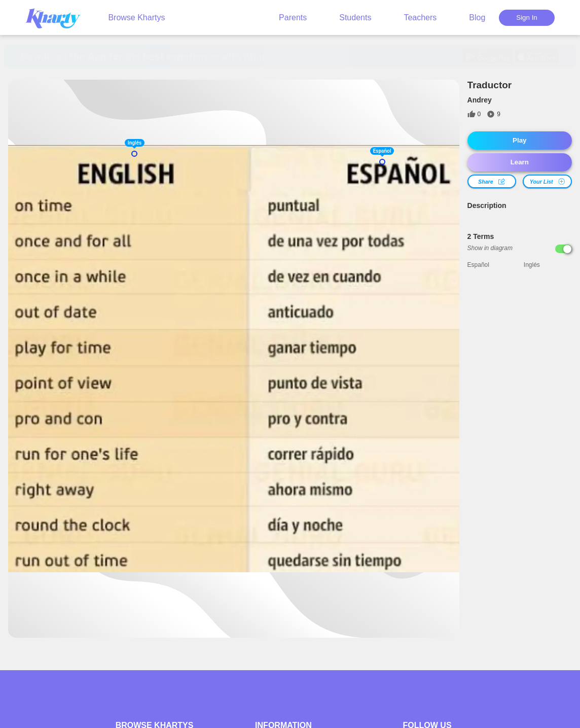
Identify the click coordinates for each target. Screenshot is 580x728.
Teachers (420, 18)
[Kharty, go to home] (58, 18)
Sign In (527, 18)
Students (355, 18)
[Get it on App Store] (537, 56)
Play (519, 140)
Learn (520, 162)
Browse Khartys (136, 18)
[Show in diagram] (564, 249)
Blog (477, 18)
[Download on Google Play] (487, 56)
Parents (293, 18)
